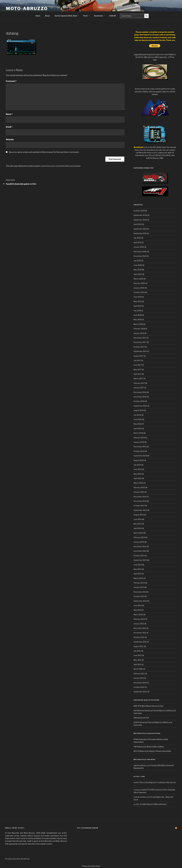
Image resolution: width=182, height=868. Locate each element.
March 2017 (138, 378)
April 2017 (138, 374)
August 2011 (139, 646)
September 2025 (140, 215)
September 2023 (140, 220)
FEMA (136, 739)
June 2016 (138, 419)
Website (10, 140)
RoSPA (136, 722)
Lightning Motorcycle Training (145, 765)
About (47, 16)
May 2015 (138, 474)
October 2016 (139, 401)
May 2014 (138, 524)
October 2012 (139, 596)
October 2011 (139, 637)
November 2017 (140, 342)
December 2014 (140, 497)
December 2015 (140, 447)
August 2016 (139, 410)
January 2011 (139, 678)
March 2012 (138, 615)
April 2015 (138, 478)
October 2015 (139, 451)
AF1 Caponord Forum (88, 828)
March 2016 (138, 433)
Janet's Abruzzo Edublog (143, 782)
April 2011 (137, 664)
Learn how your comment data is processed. (61, 166)
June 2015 (138, 469)
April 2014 (138, 528)
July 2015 (137, 465)
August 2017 (139, 356)
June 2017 (138, 365)
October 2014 (139, 506)
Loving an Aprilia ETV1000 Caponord (148, 790)
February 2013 (139, 583)
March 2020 (139, 279)
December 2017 (140, 338)
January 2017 (139, 388)
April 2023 (138, 224)
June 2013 (138, 565)
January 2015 (139, 492)
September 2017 (140, 351)
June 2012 (138, 605)
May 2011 (137, 660)
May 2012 (137, 610)
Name (9, 114)
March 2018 (138, 324)
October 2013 (139, 556)
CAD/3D (114, 16)
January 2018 (139, 333)
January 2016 (139, 442)
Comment (11, 81)
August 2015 (139, 460)
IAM (135, 718)
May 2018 (138, 319)
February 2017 (139, 383)
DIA (135, 711)
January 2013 (139, 587)
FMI (135, 747)
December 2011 (140, 628)
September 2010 (140, 692)
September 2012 (140, 601)
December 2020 (140, 252)
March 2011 (138, 669)
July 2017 (137, 360)
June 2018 (138, 315)
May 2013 (138, 569)
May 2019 (138, 301)
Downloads (100, 16)
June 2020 (138, 265)
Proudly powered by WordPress (17, 859)
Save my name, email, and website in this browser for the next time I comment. (44, 152)
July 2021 (137, 238)
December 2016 (140, 392)
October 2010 (139, 687)
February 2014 (139, 537)
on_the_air (138, 804)
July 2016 (137, 415)
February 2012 (139, 619)
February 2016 (139, 438)
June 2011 (138, 655)
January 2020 (139, 288)
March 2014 (138, 533)
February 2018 (139, 329)
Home (38, 16)
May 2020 (138, 270)
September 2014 (140, 510)
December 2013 (140, 546)
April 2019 (138, 306)
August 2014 (139, 515)
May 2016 (138, 424)
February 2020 (139, 283)
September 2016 (140, 406)
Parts (87, 16)
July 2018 (137, 311)
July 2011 (137, 651)
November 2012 (140, 592)
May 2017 (137, 369)
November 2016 (140, 397)
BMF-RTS (137, 706)
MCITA (136, 751)
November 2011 (140, 633)
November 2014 (140, 501)
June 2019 (138, 297)
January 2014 (139, 542)
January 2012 (139, 624)
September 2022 (140, 229)
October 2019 (139, 292)
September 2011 (140, 642)
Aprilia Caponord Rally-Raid (67, 16)
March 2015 (138, 483)
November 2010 (140, 683)
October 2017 (139, 347)
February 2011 (139, 674)
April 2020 (138, 274)
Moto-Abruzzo (27, 8)
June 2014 (138, 519)
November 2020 (140, 256)
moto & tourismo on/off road (145, 797)
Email (9, 127)
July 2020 (137, 261)
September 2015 (140, 456)
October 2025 (139, 211)
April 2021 (138, 242)
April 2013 (138, 574)
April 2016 (138, 428)
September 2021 (140, 233)
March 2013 (138, 578)
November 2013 (140, 551)
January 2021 (139, 247)
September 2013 (140, 560)
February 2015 (139, 487)
